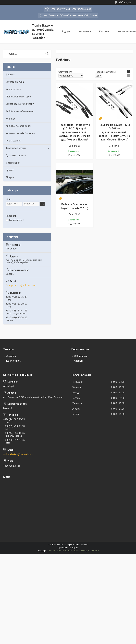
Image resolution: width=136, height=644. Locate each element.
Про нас (10, 170)
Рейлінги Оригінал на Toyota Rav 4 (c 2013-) (74, 206)
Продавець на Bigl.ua (68, 548)
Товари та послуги (16, 148)
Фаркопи (11, 75)
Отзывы (79, 361)
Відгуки (66, 31)
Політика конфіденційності (86, 551)
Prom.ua (84, 545)
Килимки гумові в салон (19, 126)
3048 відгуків (125, 2)
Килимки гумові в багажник (21, 133)
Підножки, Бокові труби (18, 97)
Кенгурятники (13, 89)
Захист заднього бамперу (20, 104)
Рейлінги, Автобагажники (20, 111)
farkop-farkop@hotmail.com (21, 285)
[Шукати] (47, 54)
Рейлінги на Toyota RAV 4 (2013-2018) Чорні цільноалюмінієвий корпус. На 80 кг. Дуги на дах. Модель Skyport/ (74, 132)
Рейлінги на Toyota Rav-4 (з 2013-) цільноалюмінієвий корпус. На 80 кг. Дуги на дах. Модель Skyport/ (114, 132)
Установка (85, 31)
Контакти (104, 31)
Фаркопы (11, 356)
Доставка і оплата (16, 155)
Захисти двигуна (15, 82)
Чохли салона (13, 141)
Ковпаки (10, 119)
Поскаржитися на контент (60, 551)
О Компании (81, 356)
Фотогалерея (13, 163)
